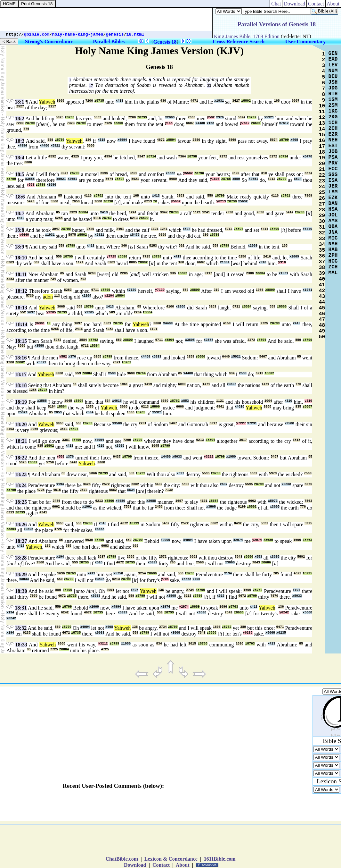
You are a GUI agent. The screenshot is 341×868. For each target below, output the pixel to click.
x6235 (281, 633)
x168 (210, 123)
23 (209, 86)
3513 (64, 429)
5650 (91, 146)
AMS (333, 221)
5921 (135, 179)
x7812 (284, 123)
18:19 (21, 402)
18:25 (21, 502)
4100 (170, 307)
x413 (119, 101)
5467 (263, 357)
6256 (242, 257)
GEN (333, 54)
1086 (260, 290)
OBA (333, 227)
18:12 (21, 291)
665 (135, 546)
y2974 (257, 540)
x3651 (72, 179)
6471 (280, 627)
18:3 (20, 141)
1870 (90, 407)
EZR (333, 134)
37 (322, 262)
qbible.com (37, 34)
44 (322, 302)
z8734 (283, 157)
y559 (31, 185)
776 (26, 129)
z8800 (118, 123)
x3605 (231, 384)
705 (173, 563)
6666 (180, 407)
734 (53, 279)
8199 (242, 507)
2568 (131, 557)
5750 (50, 463)
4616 (57, 490)
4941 (220, 407)
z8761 (286, 196)
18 (322, 152)
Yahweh (47, 102)
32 (322, 233)
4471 (194, 101)
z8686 (200, 357)
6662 (254, 473)
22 (322, 175)
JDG (333, 88)
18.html (135, 34)
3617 (243, 440)
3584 (83, 340)
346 (124, 246)
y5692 (176, 202)
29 (322, 216)
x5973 (41, 362)
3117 (52, 107)
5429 (31, 202)
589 (112, 312)
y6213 (221, 202)
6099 (182, 384)
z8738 (43, 390)
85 (60, 196)
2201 (142, 423)
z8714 (151, 157)
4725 (41, 490)
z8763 (126, 362)
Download (294, 4)
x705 (196, 579)
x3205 (89, 312)
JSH (333, 82)
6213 (272, 179)
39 (322, 274)
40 (322, 279)
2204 (138, 312)
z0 (155, 202)
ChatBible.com (122, 859)
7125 (108, 123)
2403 (10, 429)
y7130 (160, 290)
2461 (120, 229)
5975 (72, 235)
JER (333, 186)
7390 (230, 212)
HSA (333, 209)
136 (88, 140)
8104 (52, 407)
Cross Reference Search (239, 42)
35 (322, 250)
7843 (239, 557)
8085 (133, 262)
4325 (75, 157)
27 (322, 204)
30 (322, 222)
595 (69, 546)
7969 (191, 118)
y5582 (188, 173)
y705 (165, 579)
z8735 (99, 101)
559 (50, 140)
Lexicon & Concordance (171, 859)
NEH (333, 140)
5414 (289, 212)
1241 (133, 212)
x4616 (117, 401)
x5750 (118, 573)
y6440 (24, 235)
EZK (333, 198)
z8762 (98, 196)
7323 (71, 123)
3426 (87, 484)
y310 (282, 262)
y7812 (245, 123)
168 (277, 101)
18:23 (21, 474)
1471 (206, 384)
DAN (333, 204)
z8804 (171, 140)
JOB (333, 152)
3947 (141, 157)
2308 (250, 273)
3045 (68, 401)
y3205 (51, 312)
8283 (181, 196)
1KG (333, 111)
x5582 (170, 173)
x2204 (86, 296)
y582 (211, 118)
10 (322, 106)
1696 (131, 413)
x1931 (219, 101)
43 (322, 297)
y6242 (284, 613)
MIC (333, 238)
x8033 (157, 357)
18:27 (21, 541)
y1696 (215, 179)
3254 (142, 573)
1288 (33, 390)
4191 (204, 501)
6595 (104, 173)
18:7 (20, 213)
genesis (115, 34)
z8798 (192, 157)
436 (163, 101)
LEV (333, 65)
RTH (333, 94)
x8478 (307, 157)
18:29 (21, 574)
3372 (251, 340)
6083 (105, 546)
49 (322, 331)
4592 (52, 157)
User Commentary (305, 42)
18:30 (21, 591)
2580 (196, 140)
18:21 (21, 441)
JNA (333, 232)
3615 (192, 644)
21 (322, 170)
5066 (93, 473)
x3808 (190, 340)
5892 (185, 484)
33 (322, 239)
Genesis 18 (165, 42)
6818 (296, 440)
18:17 (21, 374)
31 (322, 227)
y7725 (111, 257)
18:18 (21, 385)
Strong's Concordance (49, 42)
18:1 (19, 102)
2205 (124, 273)
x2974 (238, 540)
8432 (158, 484)
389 (243, 627)
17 (91, 86)
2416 (267, 257)
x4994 (122, 140)
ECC (333, 169)
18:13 (21, 308)
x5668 (100, 529)
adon (48, 297)
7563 (308, 473)
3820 (236, 173)
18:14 (21, 324)
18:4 (19, 158)
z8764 (141, 373)
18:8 (19, 230)
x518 (101, 140)
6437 (117, 457)
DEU (333, 77)
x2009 (170, 118)
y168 (169, 123)
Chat (276, 4)
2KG (333, 117)
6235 (27, 633)
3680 (131, 373)
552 (23, 312)
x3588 (30, 179)
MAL (333, 273)
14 (322, 129)
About (333, 4)
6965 (97, 357)
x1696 (52, 185)
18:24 (21, 485)
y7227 (241, 423)
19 (322, 158)
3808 (21, 346)
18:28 (21, 558)
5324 (241, 118)
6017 (213, 423)
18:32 (21, 628)
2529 (90, 229)
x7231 (252, 423)
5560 (54, 202)
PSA (333, 157)
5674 (274, 140)
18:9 (19, 247)
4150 (227, 323)
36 (322, 256)
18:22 (21, 458)
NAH (333, 244)
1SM (333, 100)
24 (322, 187)
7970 (34, 596)
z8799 (69, 118)
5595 (206, 473)
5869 (98, 118)
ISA (333, 181)
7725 (146, 257)
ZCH (333, 267)
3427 (236, 101)
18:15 (21, 341)
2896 (260, 212)
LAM (333, 192)
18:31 (21, 608)
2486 (56, 501)
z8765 (226, 179)
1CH (333, 123)
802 (182, 246)
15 (322, 135)
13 (322, 123)
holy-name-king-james (78, 34)
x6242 (11, 618)
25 (322, 193)
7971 (117, 362)
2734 (190, 590)
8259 (191, 357)
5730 (30, 296)
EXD (333, 59)
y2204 (109, 296)
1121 (197, 212)
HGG (333, 261)
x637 (31, 312)
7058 (76, 202)
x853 (185, 401)
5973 (273, 473)
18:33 (21, 645)
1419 (148, 384)
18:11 (21, 274)
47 (322, 320)
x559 (236, 179)
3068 (61, 101)
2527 (20, 107)
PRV (333, 163)
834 (232, 373)
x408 (294, 140)
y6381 (40, 323)
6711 (95, 290)
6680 (165, 401)
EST (333, 146)
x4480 (200, 123)
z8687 (307, 407)
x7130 (132, 290)
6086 (28, 162)
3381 (66, 440)
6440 (226, 357)
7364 (182, 157)
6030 (89, 540)
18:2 (19, 118)
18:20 (21, 424)
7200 (89, 101)
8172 (273, 157)
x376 (220, 118)
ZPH (333, 256)
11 (322, 112)
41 (322, 285)
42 (322, 291)
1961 (124, 384)
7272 (223, 157)
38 (322, 268)
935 (173, 273)
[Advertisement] (106, 19)
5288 (59, 218)
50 (322, 337)
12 (322, 118)
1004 (268, 401)
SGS (333, 175)
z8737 (252, 118)
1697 (78, 323)
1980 (10, 362)
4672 (161, 140)
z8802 (246, 101)
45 (322, 308)
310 (264, 173)
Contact (316, 4)
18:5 (20, 174)
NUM (333, 71)
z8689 (268, 540)
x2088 (181, 307)
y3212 (209, 457)
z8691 (256, 123)
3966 (34, 429)
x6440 (307, 229)
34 (322, 245)
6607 (296, 101)
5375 (60, 118)
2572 (106, 484)
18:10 (21, 258)
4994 (108, 157)
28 (322, 210)
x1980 (231, 457)
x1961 (283, 273)
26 (322, 198)
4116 (88, 196)
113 (57, 296)
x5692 (243, 202)
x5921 (269, 118)
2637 (101, 557)
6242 (65, 613)
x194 (60, 484)
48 (322, 325)
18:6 (20, 197)
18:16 (21, 358)
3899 (134, 173)
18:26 (21, 524)
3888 (98, 202)
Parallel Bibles (109, 42)
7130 (169, 490)
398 (206, 235)
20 (322, 164)
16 (322, 141)
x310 (263, 262)
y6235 (248, 633)
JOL (333, 215)
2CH (333, 129)
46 (322, 314)
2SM (333, 105)
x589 (112, 373)
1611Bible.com (219, 859)
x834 (298, 179)
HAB (333, 250)
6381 (107, 323)
